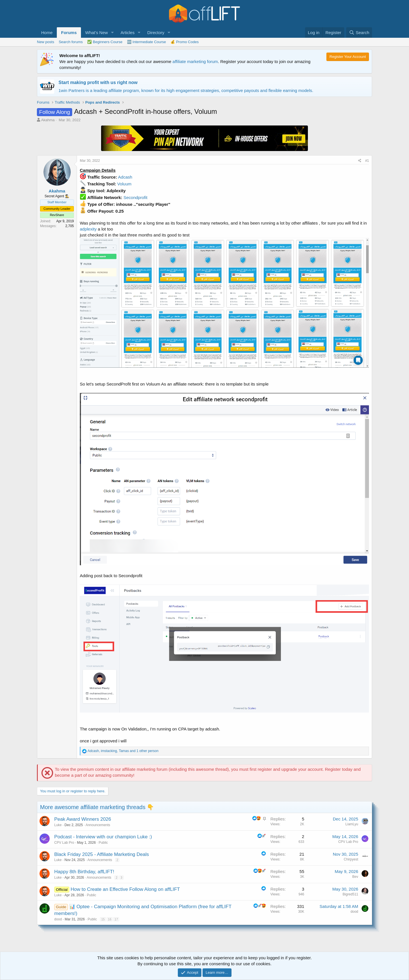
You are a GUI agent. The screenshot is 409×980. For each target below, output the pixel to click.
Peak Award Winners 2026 (83, 819)
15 (103, 919)
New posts (46, 42)
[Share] (360, 161)
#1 (367, 161)
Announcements (98, 825)
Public (103, 843)
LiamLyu (352, 824)
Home (47, 33)
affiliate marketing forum (195, 61)
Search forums (71, 42)
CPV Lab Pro (64, 843)
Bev (355, 877)
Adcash (125, 177)
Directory (156, 33)
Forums (69, 33)
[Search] (359, 33)
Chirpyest (351, 859)
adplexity (88, 229)
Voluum (124, 184)
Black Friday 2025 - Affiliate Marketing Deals (102, 854)
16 (110, 919)
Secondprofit (135, 197)
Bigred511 (350, 894)
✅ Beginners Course (105, 42)
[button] (112, 33)
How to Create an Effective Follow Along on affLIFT (125, 889)
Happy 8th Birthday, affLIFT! (84, 872)
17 (116, 919)
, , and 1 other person (123, 751)
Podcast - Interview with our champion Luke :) (103, 837)
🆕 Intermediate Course (146, 42)
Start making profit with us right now (98, 82)
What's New (97, 33)
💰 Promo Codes (184, 42)
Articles (127, 33)
